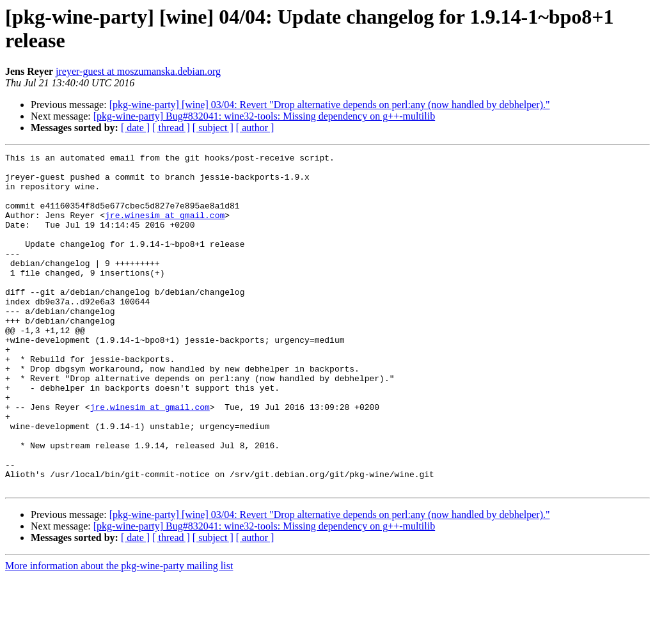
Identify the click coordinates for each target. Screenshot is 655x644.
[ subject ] (213, 128)
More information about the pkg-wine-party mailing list (119, 633)
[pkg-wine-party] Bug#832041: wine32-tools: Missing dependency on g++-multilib (264, 116)
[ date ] (135, 128)
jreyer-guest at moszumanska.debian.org (138, 71)
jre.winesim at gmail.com (165, 228)
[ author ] (255, 128)
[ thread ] (171, 128)
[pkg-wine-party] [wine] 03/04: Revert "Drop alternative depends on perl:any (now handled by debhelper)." (330, 105)
